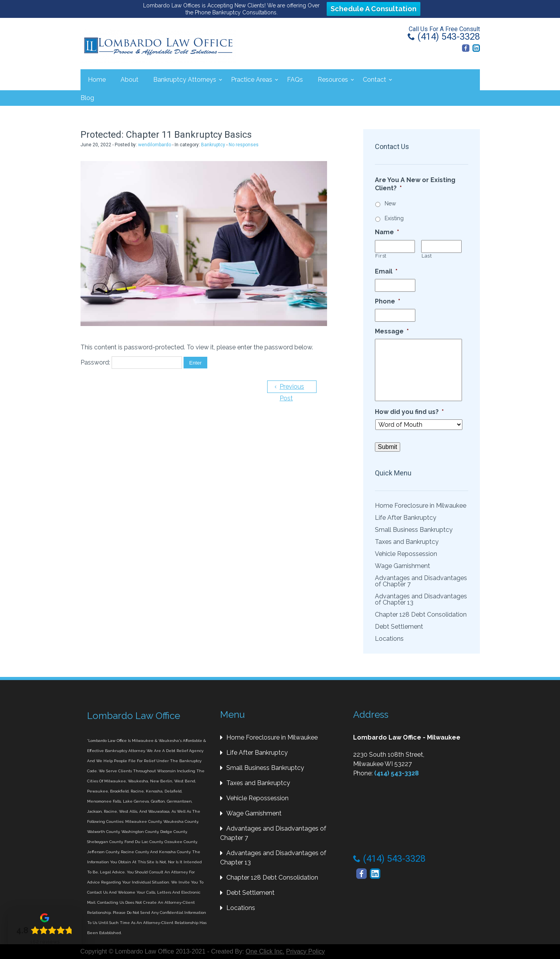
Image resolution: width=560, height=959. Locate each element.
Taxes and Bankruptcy (407, 542)
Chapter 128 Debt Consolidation (421, 614)
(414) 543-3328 (444, 37)
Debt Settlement (399, 627)
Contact (374, 80)
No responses (244, 145)
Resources (333, 80)
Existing (394, 218)
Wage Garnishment (402, 566)
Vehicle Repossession (406, 554)
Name (387, 232)
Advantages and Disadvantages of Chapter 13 (421, 599)
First (381, 256)
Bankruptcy (213, 145)
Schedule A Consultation (374, 9)
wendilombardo (155, 145)
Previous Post (291, 387)
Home (97, 80)
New (390, 203)
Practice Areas (252, 80)
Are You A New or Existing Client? (415, 184)
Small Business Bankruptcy (414, 530)
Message (392, 331)
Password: (131, 362)
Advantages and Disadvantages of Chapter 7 (421, 581)
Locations (389, 639)
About (129, 80)
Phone (388, 301)
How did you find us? (409, 412)
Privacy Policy (306, 951)
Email (386, 271)
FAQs (295, 80)
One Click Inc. (265, 951)
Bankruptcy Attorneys (185, 80)
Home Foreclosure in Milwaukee (421, 506)
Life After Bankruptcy (406, 518)
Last (427, 256)
